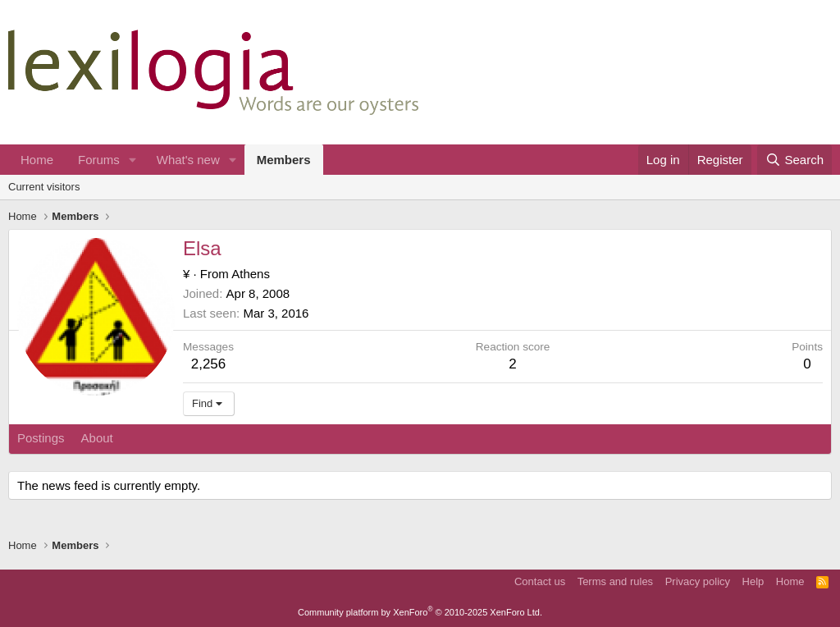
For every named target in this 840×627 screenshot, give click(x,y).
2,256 (209, 364)
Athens (251, 274)
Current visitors (44, 187)
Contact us (540, 581)
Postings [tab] (41, 438)
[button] (133, 160)
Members (284, 160)
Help (753, 581)
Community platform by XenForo (420, 612)
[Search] (794, 160)
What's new (188, 160)
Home (37, 160)
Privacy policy (698, 581)
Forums (99, 160)
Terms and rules (615, 581)
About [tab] (97, 438)
